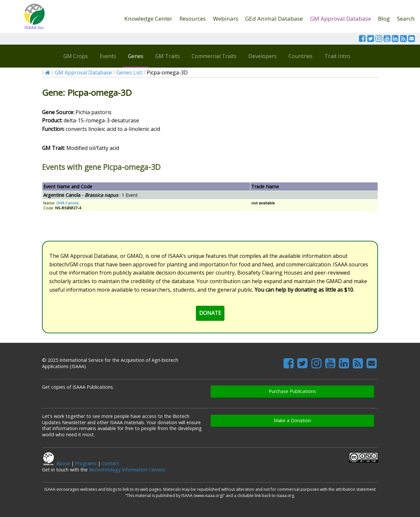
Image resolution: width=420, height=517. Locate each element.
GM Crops (76, 56)
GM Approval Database (341, 19)
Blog (384, 19)
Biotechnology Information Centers (127, 470)
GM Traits (168, 56)
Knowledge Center (148, 19)
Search (406, 19)
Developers (262, 56)
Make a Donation (292, 420)
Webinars (226, 19)
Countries (301, 56)
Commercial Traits (214, 56)
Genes (136, 56)
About (63, 463)
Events (108, 56)
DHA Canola (67, 203)
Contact (110, 463)
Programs (86, 463)
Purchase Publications (292, 391)
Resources (193, 19)
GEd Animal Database (274, 19)
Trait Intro (337, 56)
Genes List (129, 72)
